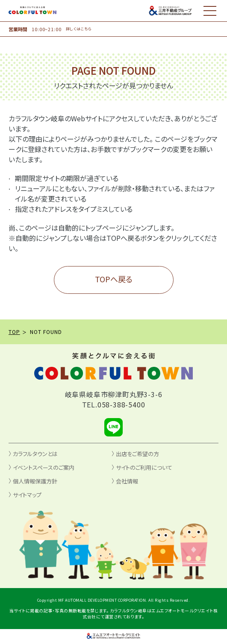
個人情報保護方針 (35, 481)
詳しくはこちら (79, 29)
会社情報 (127, 481)
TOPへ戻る (114, 279)
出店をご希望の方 (137, 454)
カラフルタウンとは (35, 454)
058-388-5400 (121, 404)
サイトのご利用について (144, 467)
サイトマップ (27, 495)
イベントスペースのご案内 (44, 467)
